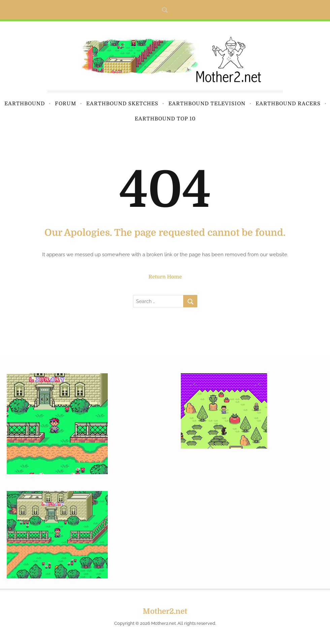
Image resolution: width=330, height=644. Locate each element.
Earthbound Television (207, 104)
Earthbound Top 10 (165, 119)
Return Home (165, 277)
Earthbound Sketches (122, 104)
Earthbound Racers (288, 104)
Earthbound (25, 104)
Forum (65, 104)
